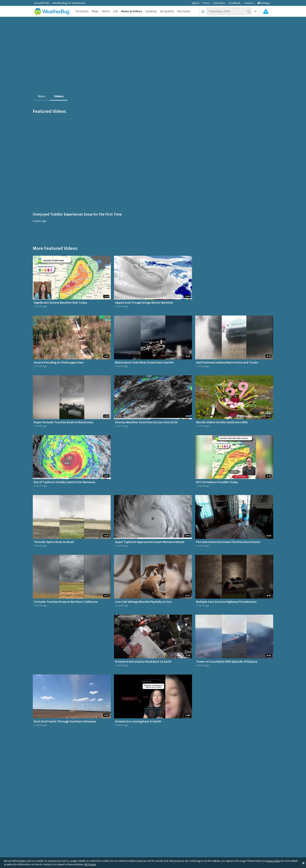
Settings (264, 3)
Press (206, 3)
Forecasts (82, 11)
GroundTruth (42, 3)
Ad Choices (90, 864)
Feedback (235, 3)
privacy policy (273, 861)
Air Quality (167, 11)
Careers (249, 3)
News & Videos (132, 11)
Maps (95, 11)
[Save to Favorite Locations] (203, 11)
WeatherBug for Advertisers (69, 3)
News (42, 96)
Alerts (106, 11)
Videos (59, 96)
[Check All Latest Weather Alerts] (266, 11)
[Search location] (229, 11)
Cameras (151, 11)
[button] (303, 863)
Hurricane (184, 11)
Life (116, 11)
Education (219, 3)
